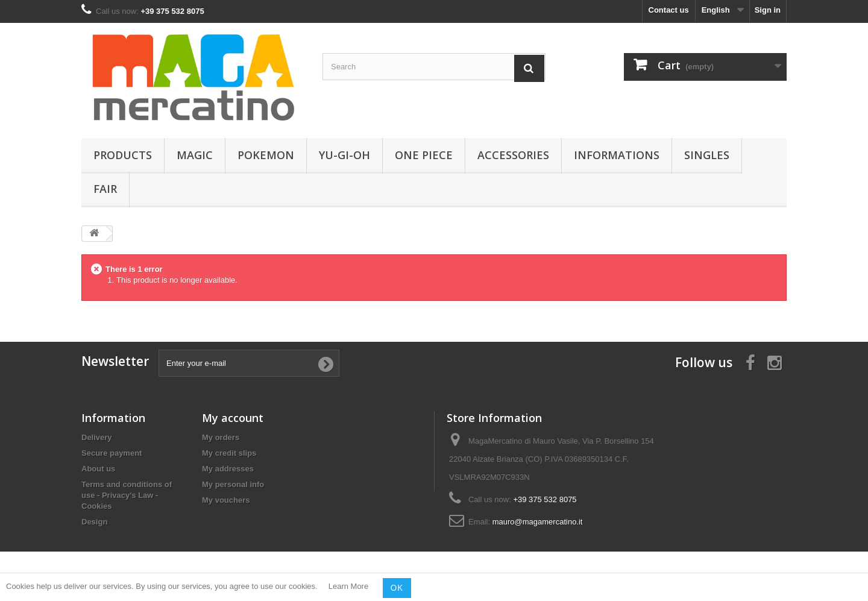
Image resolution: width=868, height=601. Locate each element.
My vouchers (226, 500)
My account (233, 418)
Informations (617, 155)
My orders (221, 437)
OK (397, 588)
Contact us (669, 10)
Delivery (97, 437)
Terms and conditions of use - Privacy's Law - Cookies (127, 495)
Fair (105, 189)
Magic (195, 155)
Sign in (768, 10)
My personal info (233, 484)
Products (123, 155)
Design (94, 522)
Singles (707, 155)
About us (98, 469)
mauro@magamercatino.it (538, 522)
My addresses (228, 469)
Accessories (513, 155)
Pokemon (266, 155)
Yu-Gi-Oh (344, 155)
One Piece (424, 155)
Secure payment (112, 453)
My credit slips (229, 453)
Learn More (348, 587)
